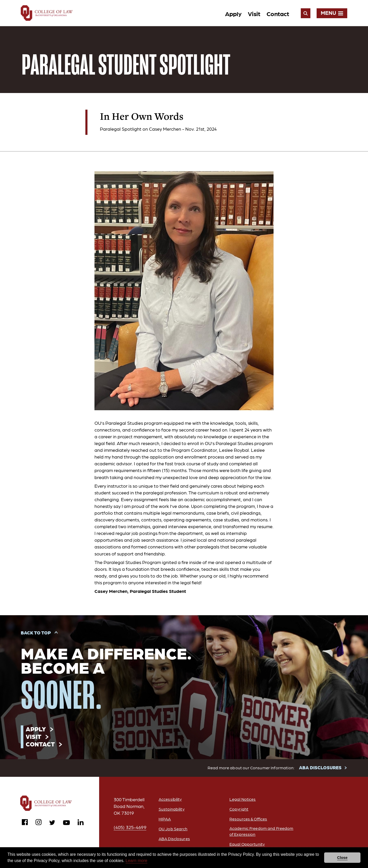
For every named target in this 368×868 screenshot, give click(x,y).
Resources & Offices (248, 819)
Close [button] (342, 858)
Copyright (239, 809)
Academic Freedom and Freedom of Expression (261, 831)
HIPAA (165, 819)
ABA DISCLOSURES (320, 767)
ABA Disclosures (174, 839)
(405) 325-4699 (130, 827)
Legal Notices (243, 799)
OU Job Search (173, 829)
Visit (254, 13)
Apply (233, 13)
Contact (278, 13)
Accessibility (170, 799)
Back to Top (36, 632)
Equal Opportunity (247, 844)
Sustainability (172, 809)
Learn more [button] (137, 861)
